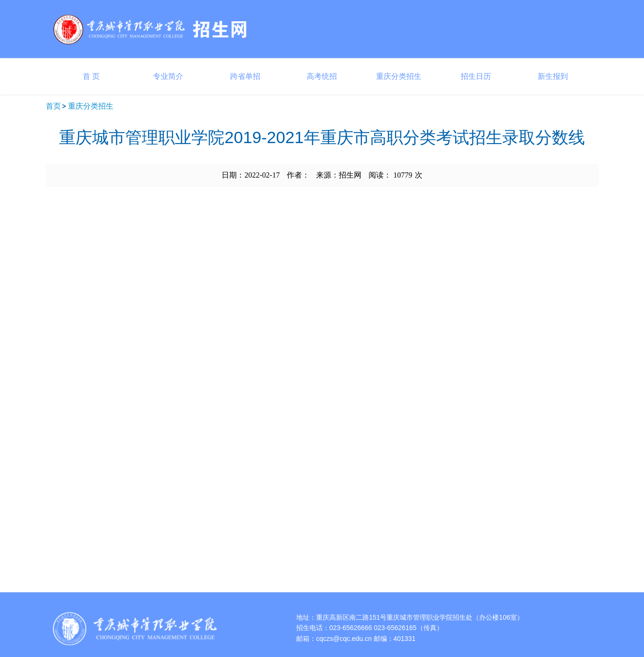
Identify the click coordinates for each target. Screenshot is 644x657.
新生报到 (553, 76)
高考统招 (322, 76)
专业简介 (168, 76)
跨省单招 (245, 76)
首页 (53, 106)
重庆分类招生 (399, 76)
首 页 (91, 76)
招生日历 (476, 76)
